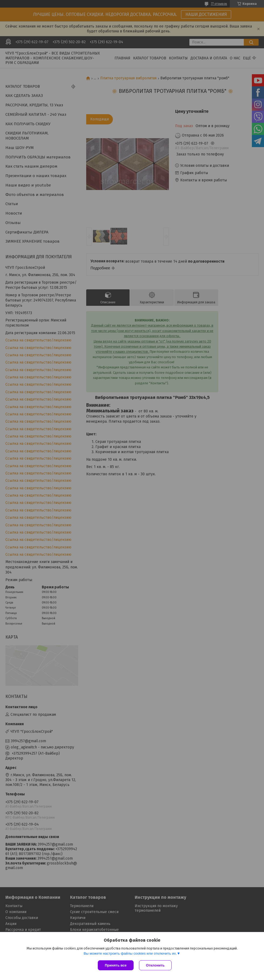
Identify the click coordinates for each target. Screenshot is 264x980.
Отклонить (155, 965)
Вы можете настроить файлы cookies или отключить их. (130, 953)
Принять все (116, 965)
